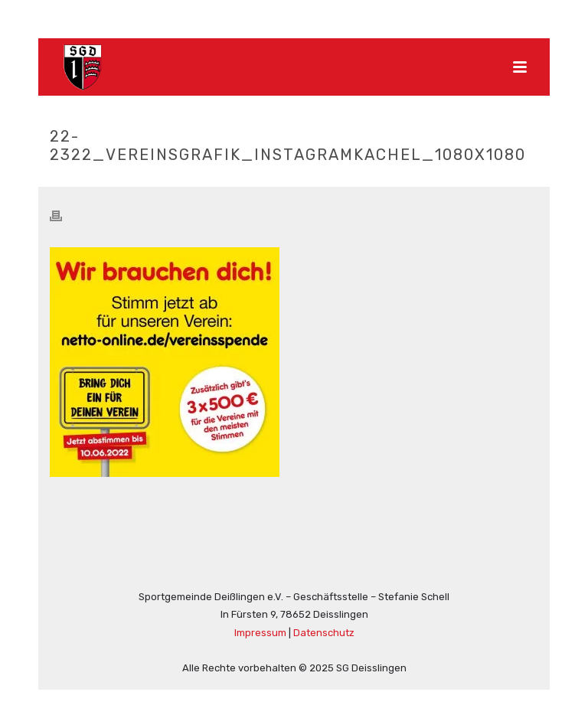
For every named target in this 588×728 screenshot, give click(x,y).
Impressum (260, 633)
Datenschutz (324, 633)
